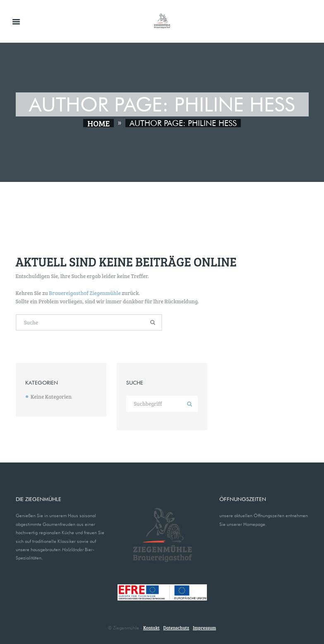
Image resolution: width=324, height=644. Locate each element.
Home (98, 123)
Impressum (204, 628)
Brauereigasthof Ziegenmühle (85, 293)
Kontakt (151, 628)
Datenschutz (176, 628)
